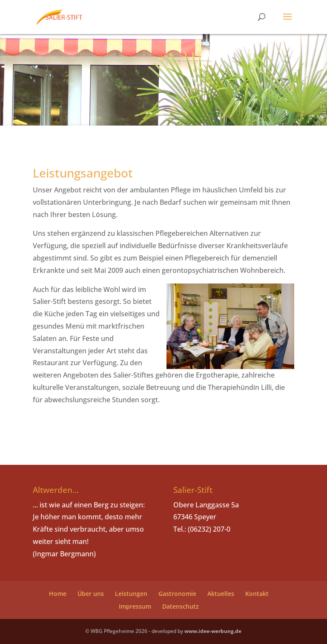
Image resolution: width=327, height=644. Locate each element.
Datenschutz (181, 606)
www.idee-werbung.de (213, 631)
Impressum (135, 606)
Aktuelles (221, 594)
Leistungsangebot (83, 173)
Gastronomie (177, 594)
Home (58, 594)
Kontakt (257, 594)
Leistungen (131, 594)
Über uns (91, 594)
